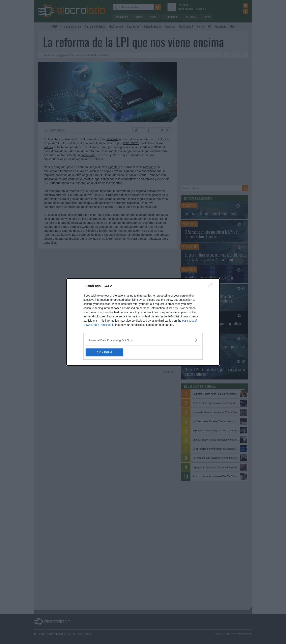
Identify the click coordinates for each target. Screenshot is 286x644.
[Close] (212, 286)
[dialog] (143, 322)
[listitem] (143, 340)
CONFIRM (104, 352)
